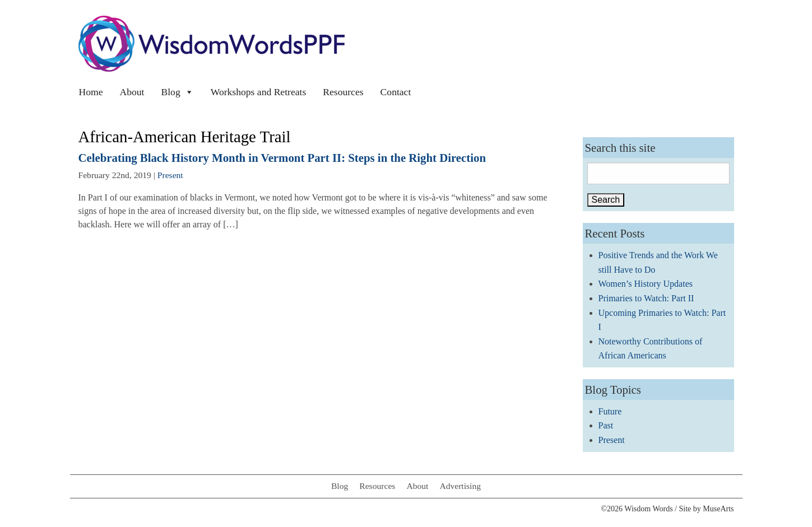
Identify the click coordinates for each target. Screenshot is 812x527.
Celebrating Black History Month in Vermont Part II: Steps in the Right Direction (282, 158)
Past (606, 425)
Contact (396, 92)
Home (91, 92)
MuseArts (718, 509)
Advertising (460, 486)
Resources (343, 92)
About (132, 92)
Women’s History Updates (646, 284)
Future (610, 411)
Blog (177, 92)
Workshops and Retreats (259, 92)
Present (170, 175)
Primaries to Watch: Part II (646, 298)
